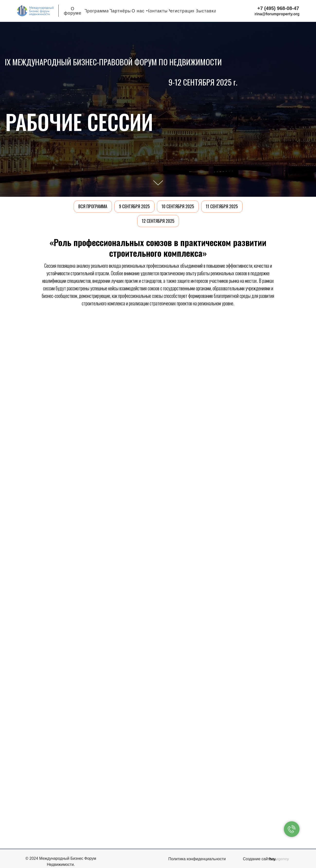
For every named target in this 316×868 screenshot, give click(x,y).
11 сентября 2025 (222, 206)
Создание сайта (257, 859)
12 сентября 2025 (158, 221)
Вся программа (93, 206)
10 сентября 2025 (178, 206)
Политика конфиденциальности (197, 859)
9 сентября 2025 (134, 206)
